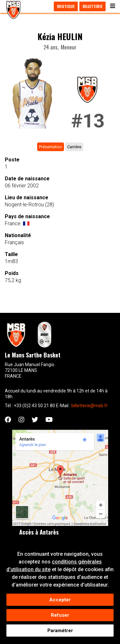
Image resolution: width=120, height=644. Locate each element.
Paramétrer (60, 632)
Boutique (66, 6)
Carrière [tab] (74, 147)
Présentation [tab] (51, 147)
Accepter (60, 601)
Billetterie (92, 6)
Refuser (60, 617)
